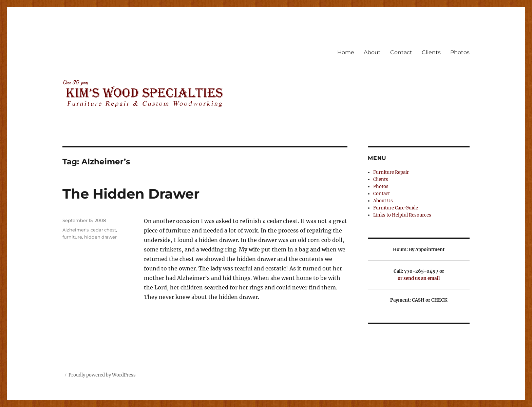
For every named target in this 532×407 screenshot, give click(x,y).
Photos (460, 52)
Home (346, 52)
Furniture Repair (391, 172)
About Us (383, 201)
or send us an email (419, 278)
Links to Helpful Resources (402, 215)
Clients (431, 52)
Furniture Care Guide (396, 208)
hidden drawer (100, 237)
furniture (72, 237)
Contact (401, 52)
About (372, 52)
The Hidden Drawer (131, 194)
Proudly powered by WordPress (102, 375)
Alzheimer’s (75, 230)
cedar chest (103, 230)
